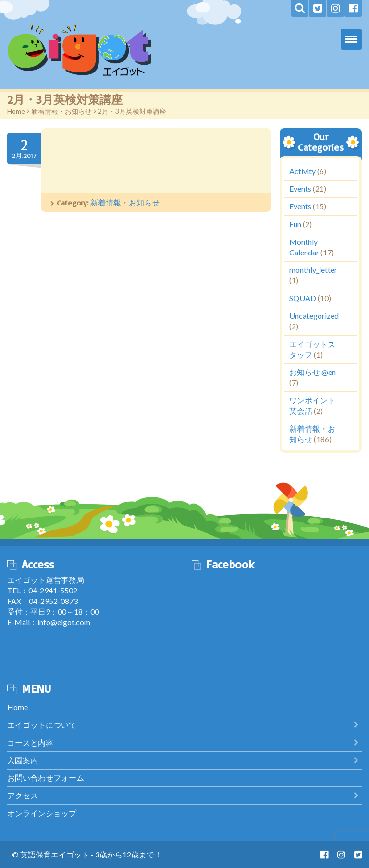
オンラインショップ (42, 813)
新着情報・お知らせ (61, 111)
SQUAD (303, 298)
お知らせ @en (313, 372)
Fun (295, 224)
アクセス (23, 795)
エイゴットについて (42, 725)
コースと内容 (30, 742)
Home (16, 111)
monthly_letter (313, 270)
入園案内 (23, 760)
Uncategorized (314, 316)
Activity (302, 171)
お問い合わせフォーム (46, 778)
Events (300, 188)
